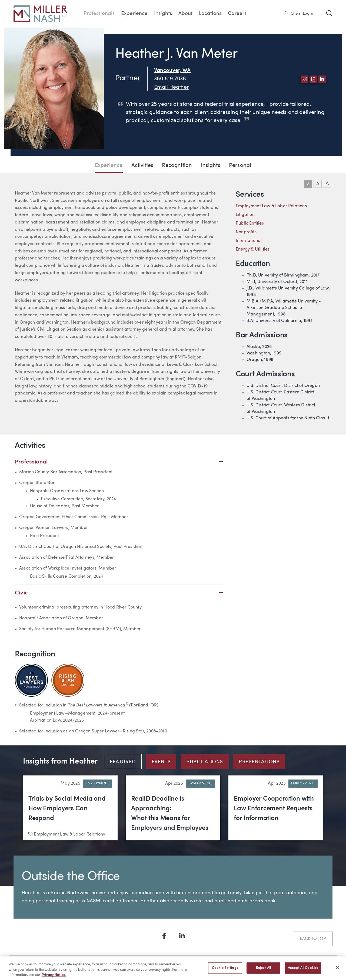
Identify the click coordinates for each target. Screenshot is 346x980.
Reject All (263, 971)
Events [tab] (161, 762)
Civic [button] (119, 593)
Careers (237, 14)
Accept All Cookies (303, 971)
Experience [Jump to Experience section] (109, 166)
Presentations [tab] (259, 762)
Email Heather (172, 87)
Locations (210, 14)
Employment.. (98, 784)
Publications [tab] (205, 762)
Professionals (99, 14)
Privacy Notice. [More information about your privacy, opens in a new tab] (54, 978)
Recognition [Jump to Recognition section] (177, 166)
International (249, 241)
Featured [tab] (123, 762)
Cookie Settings (225, 971)
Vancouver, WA (172, 71)
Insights (163, 14)
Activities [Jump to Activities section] (142, 166)
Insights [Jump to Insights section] (210, 166)
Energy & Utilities (253, 249)
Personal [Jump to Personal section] (240, 166)
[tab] (125, 762)
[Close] (337, 970)
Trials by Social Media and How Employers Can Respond (67, 809)
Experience (134, 14)
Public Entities (250, 223)
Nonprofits (246, 232)
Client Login (299, 13)
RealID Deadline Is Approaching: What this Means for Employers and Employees (170, 814)
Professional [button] (119, 462)
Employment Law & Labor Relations (271, 206)
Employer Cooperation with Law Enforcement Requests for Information (274, 809)
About (185, 14)
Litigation (245, 215)
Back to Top (313, 939)
